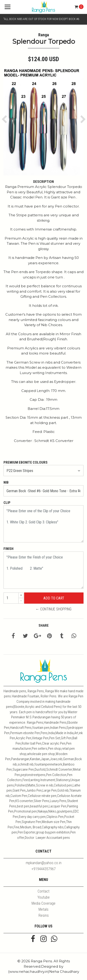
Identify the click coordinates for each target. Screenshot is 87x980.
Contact (43, 891)
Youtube (43, 897)
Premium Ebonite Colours (26, 462)
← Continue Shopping (53, 609)
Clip (7, 503)
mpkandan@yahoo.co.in (44, 863)
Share (44, 625)
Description (43, 182)
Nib (6, 482)
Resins (44, 915)
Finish (8, 549)
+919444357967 (44, 869)
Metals (43, 909)
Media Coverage (43, 903)
